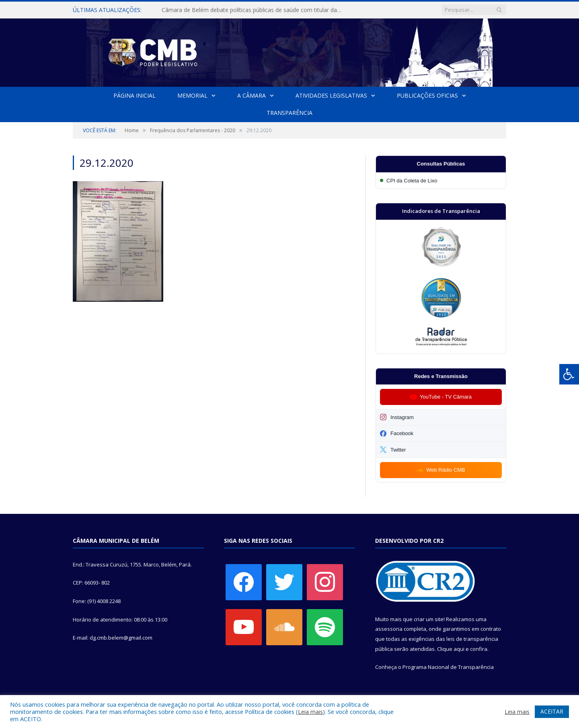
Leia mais (310, 712)
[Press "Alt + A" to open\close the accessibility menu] (569, 374)
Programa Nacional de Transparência (448, 667)
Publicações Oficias (427, 95)
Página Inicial (134, 95)
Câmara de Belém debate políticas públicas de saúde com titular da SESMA (254, 10)
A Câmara (252, 95)
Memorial (192, 95)
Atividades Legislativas (331, 95)
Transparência (289, 113)
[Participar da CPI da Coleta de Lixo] (441, 181)
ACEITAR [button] (552, 711)
